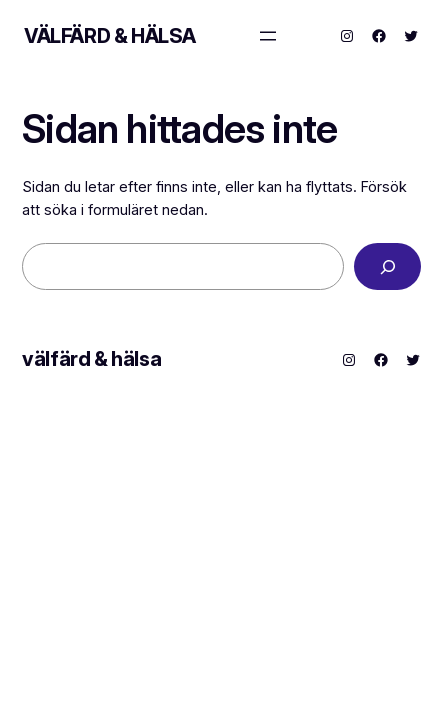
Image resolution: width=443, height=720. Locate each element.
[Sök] (387, 266)
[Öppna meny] (268, 36)
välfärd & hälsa (110, 36)
